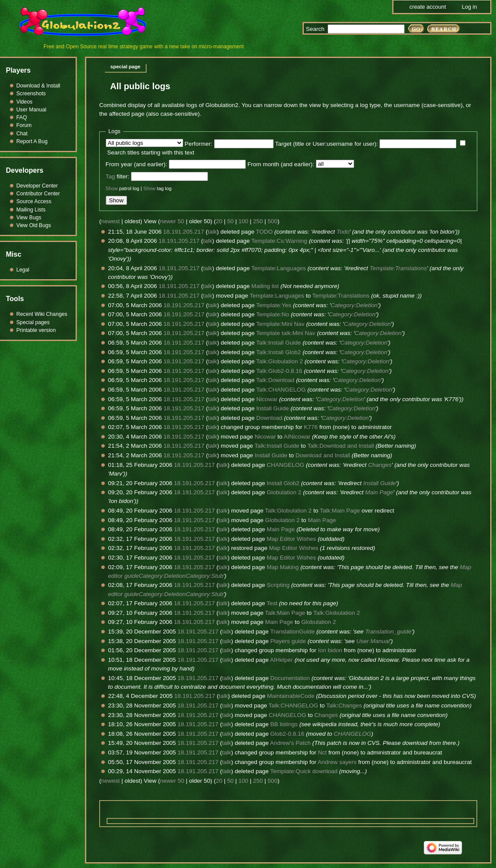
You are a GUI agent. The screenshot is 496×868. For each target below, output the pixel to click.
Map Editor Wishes (291, 539)
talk (212, 232)
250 (258, 221)
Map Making (283, 567)
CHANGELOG (285, 465)
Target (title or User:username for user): (326, 144)
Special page (126, 67)
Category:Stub (204, 576)
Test (272, 603)
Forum (24, 125)
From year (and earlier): (137, 164)
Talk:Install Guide (279, 343)
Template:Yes (274, 305)
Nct (322, 752)
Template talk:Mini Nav (286, 333)
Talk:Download (275, 380)
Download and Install (323, 455)
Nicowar (267, 399)
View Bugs (29, 218)
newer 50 (172, 221)
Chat (22, 134)
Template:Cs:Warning (280, 241)
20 (219, 221)
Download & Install (39, 86)
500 (273, 221)
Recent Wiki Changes (42, 314)
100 (243, 221)
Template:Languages (279, 268)
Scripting (278, 585)
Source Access (34, 201)
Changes (380, 465)
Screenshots (31, 94)
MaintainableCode (291, 696)
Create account (428, 7)
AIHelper (282, 660)
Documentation (290, 678)
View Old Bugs (34, 225)
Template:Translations (398, 268)
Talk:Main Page (340, 511)
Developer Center (37, 186)
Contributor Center (38, 194)
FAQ (22, 117)
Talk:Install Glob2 (279, 352)
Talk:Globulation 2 (280, 361)
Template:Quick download (304, 771)
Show (112, 188)
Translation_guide (388, 632)
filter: (118, 176)
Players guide (288, 641)
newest (111, 221)
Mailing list (265, 286)
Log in (469, 7)
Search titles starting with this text (151, 152)
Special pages (33, 322)
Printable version (36, 330)
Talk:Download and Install (340, 446)
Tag (111, 176)
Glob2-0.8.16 (287, 734)
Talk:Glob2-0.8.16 (279, 371)
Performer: (198, 144)
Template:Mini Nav (280, 324)
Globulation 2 (284, 492)
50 (230, 221)
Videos (25, 102)
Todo (343, 232)
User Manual (373, 641)
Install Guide (273, 408)
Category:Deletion (354, 305)
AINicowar (297, 437)
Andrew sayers (337, 762)
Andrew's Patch (290, 743)
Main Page (379, 492)
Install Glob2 (283, 483)
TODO (264, 232)
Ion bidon (330, 650)
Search (315, 29)
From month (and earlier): (281, 164)
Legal (23, 270)
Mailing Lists (31, 210)
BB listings (284, 724)
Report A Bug (32, 141)
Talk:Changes (344, 705)
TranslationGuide (292, 632)
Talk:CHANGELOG (281, 390)
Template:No (273, 314)
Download (269, 418)
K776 (311, 427)
